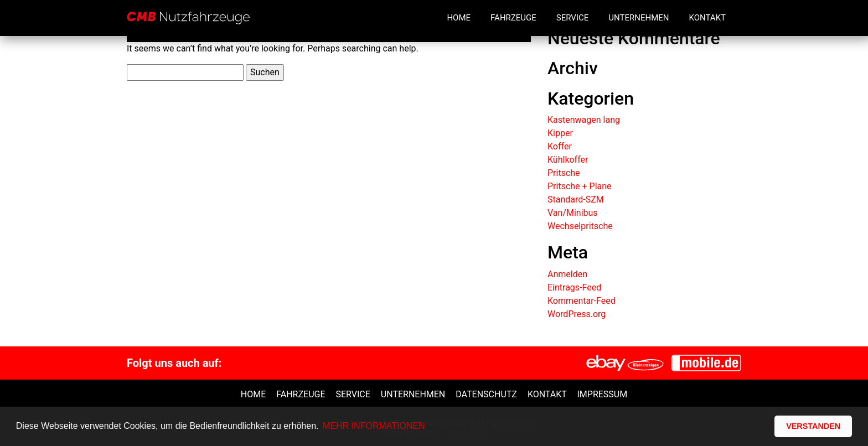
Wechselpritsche (580, 226)
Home (459, 18)
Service (572, 18)
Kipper (560, 133)
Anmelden (567, 274)
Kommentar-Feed (582, 301)
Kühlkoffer (568, 160)
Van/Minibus (573, 213)
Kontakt (707, 18)
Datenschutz (486, 394)
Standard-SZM (576, 199)
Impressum (602, 394)
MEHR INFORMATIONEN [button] (374, 426)
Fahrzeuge (513, 18)
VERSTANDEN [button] (813, 426)
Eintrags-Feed (574, 287)
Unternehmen (639, 18)
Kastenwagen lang (584, 120)
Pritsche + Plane (580, 186)
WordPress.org (577, 314)
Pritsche (564, 173)
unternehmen (413, 394)
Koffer (560, 146)
